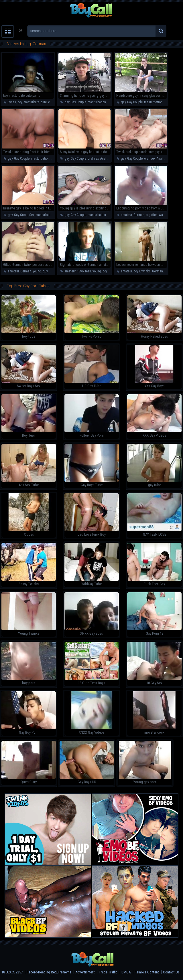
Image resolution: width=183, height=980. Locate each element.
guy (45, 271)
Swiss (12, 102)
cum (51, 102)
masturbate (31, 102)
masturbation (97, 102)
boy (20, 102)
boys (137, 271)
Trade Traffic (108, 972)
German (139, 215)
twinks (146, 271)
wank (163, 215)
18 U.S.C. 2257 (12, 972)
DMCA (126, 972)
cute (44, 102)
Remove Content (147, 972)
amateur (126, 215)
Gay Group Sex (24, 215)
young (37, 271)
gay (67, 102)
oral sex (93, 159)
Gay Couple (78, 102)
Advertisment (85, 972)
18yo (80, 271)
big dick (152, 215)
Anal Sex (106, 159)
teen (110, 215)
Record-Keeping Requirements (49, 972)
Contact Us (171, 972)
